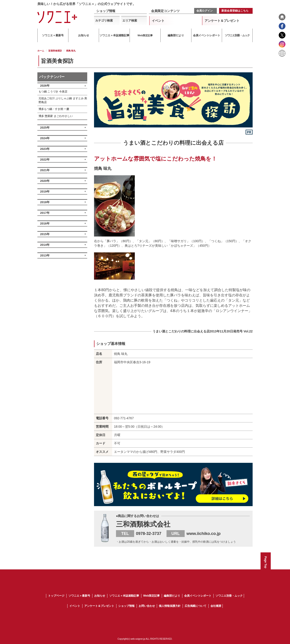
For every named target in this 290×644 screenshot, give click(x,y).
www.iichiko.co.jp (203, 534)
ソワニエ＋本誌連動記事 (124, 596)
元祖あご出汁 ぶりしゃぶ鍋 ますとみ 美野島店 (63, 100)
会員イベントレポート (198, 596)
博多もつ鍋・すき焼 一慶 (54, 109)
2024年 (45, 138)
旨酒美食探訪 (55, 51)
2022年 (45, 160)
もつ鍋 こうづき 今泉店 (53, 92)
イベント (158, 21)
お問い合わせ (147, 606)
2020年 (45, 181)
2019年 (45, 191)
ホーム (41, 51)
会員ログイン (205, 11)
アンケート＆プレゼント (222, 21)
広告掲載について (196, 606)
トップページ (56, 596)
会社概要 (216, 606)
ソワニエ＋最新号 (79, 596)
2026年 (45, 86)
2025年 (45, 128)
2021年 (45, 170)
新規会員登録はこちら (235, 11)
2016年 (45, 223)
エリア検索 (130, 21)
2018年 (45, 202)
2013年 (45, 255)
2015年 (45, 234)
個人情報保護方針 (170, 606)
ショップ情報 (106, 11)
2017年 (45, 213)
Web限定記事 (151, 596)
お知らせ (100, 596)
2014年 (45, 245)
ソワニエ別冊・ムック (229, 596)
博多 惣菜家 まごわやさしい (56, 116)
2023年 (45, 149)
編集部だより (172, 596)
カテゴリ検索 (104, 21)
